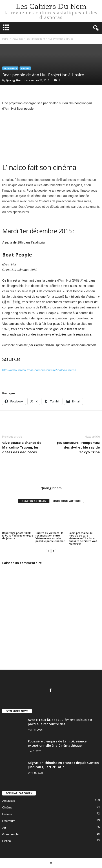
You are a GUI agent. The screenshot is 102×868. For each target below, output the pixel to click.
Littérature (9, 821)
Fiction (7, 841)
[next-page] (54, 551)
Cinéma (25, 68)
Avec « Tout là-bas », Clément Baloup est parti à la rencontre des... (60, 722)
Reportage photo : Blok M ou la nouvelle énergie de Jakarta (18, 536)
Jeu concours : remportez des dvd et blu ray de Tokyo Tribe (78, 447)
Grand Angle (10, 834)
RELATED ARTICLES (34, 501)
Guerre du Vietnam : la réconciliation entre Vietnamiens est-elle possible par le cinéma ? (51, 537)
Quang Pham (14, 80)
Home (5, 39)
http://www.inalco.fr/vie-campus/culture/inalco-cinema (39, 370)
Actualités (18, 39)
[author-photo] (51, 473)
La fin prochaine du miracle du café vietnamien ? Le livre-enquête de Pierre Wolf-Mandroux (83, 538)
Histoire (7, 814)
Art (4, 828)
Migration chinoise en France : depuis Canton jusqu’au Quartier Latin (63, 765)
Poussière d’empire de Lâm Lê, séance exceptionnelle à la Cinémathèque (57, 743)
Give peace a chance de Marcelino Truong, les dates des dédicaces (22, 447)
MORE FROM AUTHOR (67, 501)
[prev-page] (48, 551)
